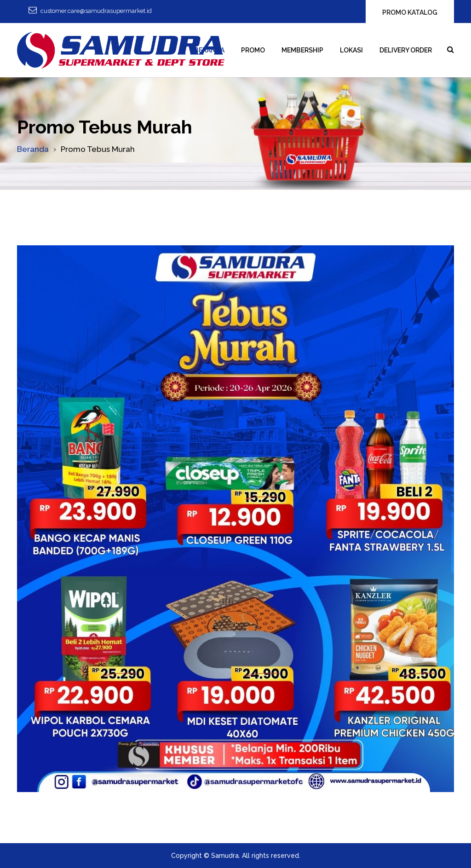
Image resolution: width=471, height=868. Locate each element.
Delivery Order (406, 50)
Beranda (209, 50)
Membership (302, 50)
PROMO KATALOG (410, 12)
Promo (253, 50)
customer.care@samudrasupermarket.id (96, 11)
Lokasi (351, 50)
